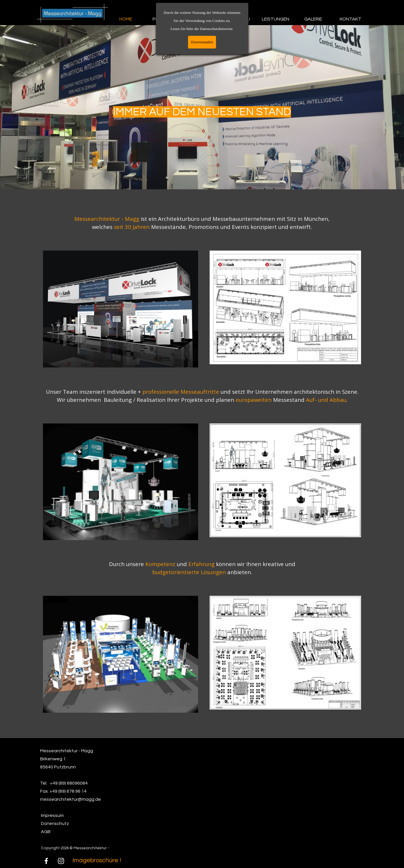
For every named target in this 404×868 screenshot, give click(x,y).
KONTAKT (351, 19)
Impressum (52, 815)
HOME (126, 19)
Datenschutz (55, 824)
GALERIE (313, 19)
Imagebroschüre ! (97, 860)
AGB (46, 832)
